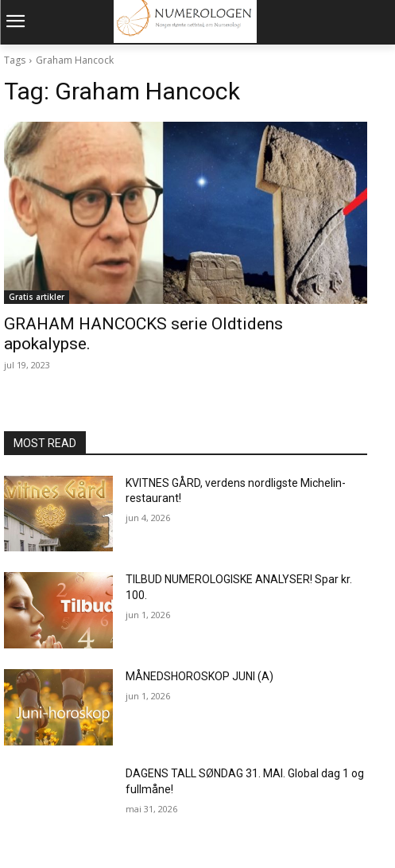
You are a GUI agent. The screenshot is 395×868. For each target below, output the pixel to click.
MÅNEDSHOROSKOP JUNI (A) (199, 676)
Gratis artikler (37, 297)
